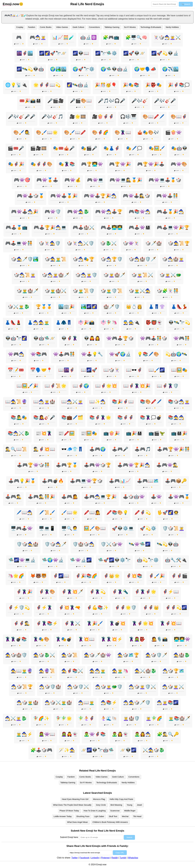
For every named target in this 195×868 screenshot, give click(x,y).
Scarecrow (115, 811)
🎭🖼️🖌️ (157, 148)
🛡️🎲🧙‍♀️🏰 (27, 544)
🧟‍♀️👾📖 (47, 734)
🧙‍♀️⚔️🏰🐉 (145, 671)
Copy (17, 44)
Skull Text (113, 816)
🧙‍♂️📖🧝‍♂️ (86, 703)
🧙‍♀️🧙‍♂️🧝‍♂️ (98, 671)
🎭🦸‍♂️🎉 (16, 164)
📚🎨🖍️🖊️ (151, 402)
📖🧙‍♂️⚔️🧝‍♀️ (72, 402)
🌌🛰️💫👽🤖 (30, 69)
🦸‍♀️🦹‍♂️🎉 (24, 592)
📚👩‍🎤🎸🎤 (44, 417)
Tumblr (123, 858)
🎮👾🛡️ (53, 212)
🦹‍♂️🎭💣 (64, 639)
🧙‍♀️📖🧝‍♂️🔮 (22, 671)
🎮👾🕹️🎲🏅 (30, 196)
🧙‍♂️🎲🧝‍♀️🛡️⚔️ (142, 687)
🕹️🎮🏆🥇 (67, 465)
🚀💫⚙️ (148, 528)
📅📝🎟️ (16, 370)
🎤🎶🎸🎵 (52, 117)
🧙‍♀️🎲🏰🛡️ (16, 655)
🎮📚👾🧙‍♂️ (140, 212)
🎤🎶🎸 (140, 101)
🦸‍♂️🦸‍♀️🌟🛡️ (126, 608)
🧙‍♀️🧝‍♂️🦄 (120, 671)
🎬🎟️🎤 (16, 148)
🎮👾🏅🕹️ (47, 180)
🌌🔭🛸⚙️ (106, 53)
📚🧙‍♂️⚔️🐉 (19, 433)
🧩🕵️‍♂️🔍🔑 (168, 734)
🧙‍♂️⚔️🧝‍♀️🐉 (16, 718)
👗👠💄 (13, 322)
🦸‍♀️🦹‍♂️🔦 (120, 592)
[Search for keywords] (164, 4)
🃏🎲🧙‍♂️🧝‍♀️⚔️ (167, 37)
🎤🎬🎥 (56, 101)
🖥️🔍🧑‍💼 (69, 528)
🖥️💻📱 (47, 528)
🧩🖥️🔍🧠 (136, 37)
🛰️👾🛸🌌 (140, 544)
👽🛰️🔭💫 (179, 322)
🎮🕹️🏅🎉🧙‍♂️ (170, 212)
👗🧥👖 (64, 322)
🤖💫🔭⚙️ (148, 560)
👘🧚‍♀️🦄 (109, 322)
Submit (129, 837)
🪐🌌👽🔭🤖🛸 (98, 750)
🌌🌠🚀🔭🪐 (53, 53)
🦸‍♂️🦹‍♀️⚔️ (72, 623)
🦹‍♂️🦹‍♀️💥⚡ (112, 639)
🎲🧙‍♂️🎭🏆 (84, 259)
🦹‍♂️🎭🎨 (41, 639)
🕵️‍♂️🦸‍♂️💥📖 (44, 449)
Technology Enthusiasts (151, 27)
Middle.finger (130, 811)
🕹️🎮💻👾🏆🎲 (86, 481)
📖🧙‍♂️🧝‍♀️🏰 (44, 402)
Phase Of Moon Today (69, 811)
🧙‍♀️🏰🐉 (182, 655)
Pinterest (105, 858)
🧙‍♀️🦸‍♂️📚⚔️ (72, 671)
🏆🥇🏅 (44, 307)
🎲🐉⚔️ (108, 243)
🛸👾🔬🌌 (81, 560)
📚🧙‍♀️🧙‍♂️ (176, 417)
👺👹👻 (154, 322)
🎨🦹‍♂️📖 (123, 132)
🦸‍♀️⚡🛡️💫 (19, 608)
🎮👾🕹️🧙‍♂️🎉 (25, 212)
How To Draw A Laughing (95, 811)
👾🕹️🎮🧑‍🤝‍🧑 (64, 354)
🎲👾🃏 (131, 243)
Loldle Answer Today (63, 816)
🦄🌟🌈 (16, 576)
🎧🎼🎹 (128, 117)
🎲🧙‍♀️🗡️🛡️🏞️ (25, 259)
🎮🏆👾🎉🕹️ (151, 164)
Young (129, 805)
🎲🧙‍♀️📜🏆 (179, 243)
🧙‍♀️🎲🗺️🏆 (128, 655)
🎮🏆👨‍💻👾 (92, 164)
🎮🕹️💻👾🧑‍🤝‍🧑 (19, 243)
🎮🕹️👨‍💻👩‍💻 (112, 227)
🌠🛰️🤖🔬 (78, 85)
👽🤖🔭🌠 (16, 338)
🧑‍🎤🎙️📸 (159, 639)
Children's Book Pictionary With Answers (110, 822)
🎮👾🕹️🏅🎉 (64, 196)
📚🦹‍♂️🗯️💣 (151, 417)
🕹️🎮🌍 (98, 449)
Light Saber (99, 816)
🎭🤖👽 (179, 148)
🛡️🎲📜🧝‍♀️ (173, 528)
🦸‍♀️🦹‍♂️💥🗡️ (72, 592)
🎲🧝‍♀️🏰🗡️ (114, 275)
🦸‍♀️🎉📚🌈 (86, 576)
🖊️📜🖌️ (47, 512)
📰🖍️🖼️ (66, 433)
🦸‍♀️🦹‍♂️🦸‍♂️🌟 (145, 592)
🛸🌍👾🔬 (53, 560)
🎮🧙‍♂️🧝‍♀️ (38, 37)
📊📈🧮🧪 (63, 37)
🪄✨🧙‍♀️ (67, 750)
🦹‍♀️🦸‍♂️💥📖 (171, 623)
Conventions (94, 27)
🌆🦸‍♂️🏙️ (25, 53)
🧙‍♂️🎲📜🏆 (22, 687)
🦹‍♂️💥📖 (86, 639)
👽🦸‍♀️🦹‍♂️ (69, 338)
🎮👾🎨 (179, 164)
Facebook (84, 858)
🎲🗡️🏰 (154, 243)
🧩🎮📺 (111, 37)
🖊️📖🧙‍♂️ (24, 512)
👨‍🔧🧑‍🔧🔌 (131, 322)
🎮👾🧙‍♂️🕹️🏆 (109, 212)
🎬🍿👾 (173, 132)
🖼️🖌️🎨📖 (95, 528)
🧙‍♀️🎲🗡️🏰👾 (98, 655)
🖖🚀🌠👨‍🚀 (168, 512)
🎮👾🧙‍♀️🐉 (78, 212)
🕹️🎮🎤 (120, 449)
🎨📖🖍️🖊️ (154, 117)
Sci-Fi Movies (130, 27)
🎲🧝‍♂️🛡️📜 (112, 291)
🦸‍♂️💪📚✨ (98, 608)
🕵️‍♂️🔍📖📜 (16, 449)
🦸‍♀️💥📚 (134, 576)
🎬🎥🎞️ (38, 148)
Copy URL (120, 853)
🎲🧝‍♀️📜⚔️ (142, 275)
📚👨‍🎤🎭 (19, 417)
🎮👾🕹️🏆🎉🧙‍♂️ (100, 196)
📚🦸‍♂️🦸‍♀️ (126, 417)
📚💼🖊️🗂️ (72, 417)
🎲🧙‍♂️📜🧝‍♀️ (25, 275)
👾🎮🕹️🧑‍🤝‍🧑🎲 (154, 338)
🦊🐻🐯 (38, 576)
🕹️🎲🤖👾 (134, 497)
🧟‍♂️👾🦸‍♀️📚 (95, 734)
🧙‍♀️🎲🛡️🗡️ (156, 655)
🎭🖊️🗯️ (134, 148)
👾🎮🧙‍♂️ (16, 354)
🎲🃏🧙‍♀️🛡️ (50, 243)
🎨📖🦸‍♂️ (179, 117)
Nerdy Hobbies (172, 27)
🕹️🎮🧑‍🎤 (69, 497)
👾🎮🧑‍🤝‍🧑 (182, 338)
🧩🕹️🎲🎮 (41, 750)
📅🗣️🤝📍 (41, 370)
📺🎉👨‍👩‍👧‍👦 (134, 433)
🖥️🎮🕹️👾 (22, 528)
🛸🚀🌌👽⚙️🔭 (114, 560)
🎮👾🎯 (22, 180)
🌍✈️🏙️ (170, 69)
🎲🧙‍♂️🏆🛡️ (112, 259)
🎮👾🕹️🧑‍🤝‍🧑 (167, 196)
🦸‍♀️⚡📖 (171, 592)
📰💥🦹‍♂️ (44, 433)
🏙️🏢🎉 (66, 307)
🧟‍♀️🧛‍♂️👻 (69, 734)
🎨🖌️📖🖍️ (75, 132)
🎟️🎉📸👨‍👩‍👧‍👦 (30, 101)
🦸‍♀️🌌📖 (61, 576)
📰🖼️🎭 (89, 433)
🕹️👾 (156, 497)
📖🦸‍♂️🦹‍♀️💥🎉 (137, 386)
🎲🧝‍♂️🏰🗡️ (27, 291)
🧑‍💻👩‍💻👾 (182, 639)
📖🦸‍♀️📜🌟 (56, 386)
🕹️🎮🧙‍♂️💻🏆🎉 (100, 497)
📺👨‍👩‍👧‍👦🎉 (179, 433)
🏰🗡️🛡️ (112, 307)
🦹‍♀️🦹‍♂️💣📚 (16, 639)
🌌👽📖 (81, 53)
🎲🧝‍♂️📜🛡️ (84, 291)
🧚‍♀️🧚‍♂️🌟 (64, 718)
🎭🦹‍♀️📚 (67, 164)
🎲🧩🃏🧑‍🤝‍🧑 (168, 291)
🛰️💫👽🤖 (168, 544)
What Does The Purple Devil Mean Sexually (72, 805)
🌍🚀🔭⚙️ (84, 69)
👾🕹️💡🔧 (92, 354)
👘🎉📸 (86, 322)
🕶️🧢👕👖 (72, 449)
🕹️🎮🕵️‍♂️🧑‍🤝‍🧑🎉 (41, 497)
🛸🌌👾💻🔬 (22, 560)
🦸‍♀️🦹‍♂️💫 (98, 592)
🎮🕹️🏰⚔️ (84, 227)
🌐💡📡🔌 (16, 85)
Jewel (139, 805)
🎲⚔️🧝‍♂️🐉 (19, 307)
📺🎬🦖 (157, 433)
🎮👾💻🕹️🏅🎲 (165, 180)
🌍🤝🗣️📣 (145, 69)
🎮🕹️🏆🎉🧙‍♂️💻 (50, 227)
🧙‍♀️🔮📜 (47, 671)
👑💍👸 (134, 307)
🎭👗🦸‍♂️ (112, 148)
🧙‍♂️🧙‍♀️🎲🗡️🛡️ (137, 703)
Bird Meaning (116, 805)
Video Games (62, 27)
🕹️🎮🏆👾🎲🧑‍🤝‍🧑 (33, 465)
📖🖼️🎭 (179, 370)
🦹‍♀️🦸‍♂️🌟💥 (143, 623)
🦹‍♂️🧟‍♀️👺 (137, 639)
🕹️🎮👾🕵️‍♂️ (167, 465)
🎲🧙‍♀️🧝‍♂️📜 (56, 259)
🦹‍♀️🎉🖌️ (95, 623)
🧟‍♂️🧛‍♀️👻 (120, 734)
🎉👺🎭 (154, 85)
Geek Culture (78, 27)
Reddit (115, 858)
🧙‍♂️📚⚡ (109, 703)
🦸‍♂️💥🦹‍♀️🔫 (69, 608)
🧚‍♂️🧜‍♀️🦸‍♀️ (86, 718)
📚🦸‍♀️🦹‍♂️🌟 (100, 417)
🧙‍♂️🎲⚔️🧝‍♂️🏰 (58, 703)
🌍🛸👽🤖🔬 (114, 69)
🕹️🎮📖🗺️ (148, 481)
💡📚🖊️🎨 (148, 354)
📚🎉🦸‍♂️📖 (123, 402)
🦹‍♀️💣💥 (117, 623)
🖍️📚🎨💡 (117, 512)
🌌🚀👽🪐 (134, 53)
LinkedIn (95, 858)
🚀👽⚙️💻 (123, 528)
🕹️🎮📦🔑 (176, 481)
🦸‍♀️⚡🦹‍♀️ (44, 608)
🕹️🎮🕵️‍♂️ (13, 497)
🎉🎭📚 (131, 85)
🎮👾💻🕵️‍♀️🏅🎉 (126, 180)
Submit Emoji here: (69, 837)
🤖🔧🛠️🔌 (176, 560)
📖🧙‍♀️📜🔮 (16, 402)
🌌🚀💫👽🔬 (165, 53)
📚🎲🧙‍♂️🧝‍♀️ (179, 402)
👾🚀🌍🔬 (120, 354)
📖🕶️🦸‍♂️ (134, 370)
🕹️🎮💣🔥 (53, 481)
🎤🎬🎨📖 (81, 101)
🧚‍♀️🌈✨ (41, 718)
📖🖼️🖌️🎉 (27, 386)
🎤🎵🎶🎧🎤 (112, 101)
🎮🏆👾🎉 (120, 164)
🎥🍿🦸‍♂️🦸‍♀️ (103, 117)
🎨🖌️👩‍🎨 (22, 132)
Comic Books (46, 27)
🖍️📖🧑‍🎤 (92, 512)
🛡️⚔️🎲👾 (112, 544)
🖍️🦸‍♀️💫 (143, 512)
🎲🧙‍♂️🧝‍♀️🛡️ (86, 275)
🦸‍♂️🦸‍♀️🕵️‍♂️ (22, 623)
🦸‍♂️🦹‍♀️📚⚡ (47, 623)
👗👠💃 (179, 307)
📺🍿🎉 (112, 433)
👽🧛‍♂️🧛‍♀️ (92, 338)
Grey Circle (101, 805)
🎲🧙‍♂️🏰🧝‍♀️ (173, 259)
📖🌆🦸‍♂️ (66, 370)
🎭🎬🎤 (89, 148)
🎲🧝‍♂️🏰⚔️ (56, 291)
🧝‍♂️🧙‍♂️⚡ (24, 734)
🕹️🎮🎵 (143, 449)
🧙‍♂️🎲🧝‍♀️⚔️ (173, 687)
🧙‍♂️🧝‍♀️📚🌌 (168, 703)
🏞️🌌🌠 (89, 307)
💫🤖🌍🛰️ (176, 354)
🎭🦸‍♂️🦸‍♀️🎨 (41, 164)
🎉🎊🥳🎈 (106, 85)
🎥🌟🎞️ (78, 117)
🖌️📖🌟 (69, 512)
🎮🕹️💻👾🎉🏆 (173, 227)
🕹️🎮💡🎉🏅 (22, 481)
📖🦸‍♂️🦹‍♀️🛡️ (168, 386)
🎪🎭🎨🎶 (148, 132)
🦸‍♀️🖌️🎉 (157, 576)
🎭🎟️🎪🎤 (64, 148)
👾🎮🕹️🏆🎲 (120, 338)
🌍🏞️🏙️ (58, 69)
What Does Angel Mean (77, 822)
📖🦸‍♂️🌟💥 (106, 386)
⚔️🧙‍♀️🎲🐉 (154, 750)
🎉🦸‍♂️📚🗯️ (179, 85)
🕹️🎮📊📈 (120, 481)
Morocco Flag (99, 799)
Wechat (125, 816)
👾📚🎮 (39, 354)
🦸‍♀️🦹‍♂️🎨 (47, 592)
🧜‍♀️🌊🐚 (109, 718)
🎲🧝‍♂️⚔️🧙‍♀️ (140, 291)
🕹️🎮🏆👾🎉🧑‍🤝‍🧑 (173, 449)
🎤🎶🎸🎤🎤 (22, 117)
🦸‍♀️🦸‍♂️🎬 (179, 576)
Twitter (75, 858)
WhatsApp (133, 858)
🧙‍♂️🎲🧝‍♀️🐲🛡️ (109, 687)
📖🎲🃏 (112, 370)
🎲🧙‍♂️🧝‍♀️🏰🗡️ (56, 275)
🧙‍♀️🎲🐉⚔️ (44, 655)
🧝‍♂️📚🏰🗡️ (179, 718)
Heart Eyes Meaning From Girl (75, 799)
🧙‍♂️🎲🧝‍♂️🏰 (27, 703)
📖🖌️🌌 (157, 370)
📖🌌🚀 (89, 370)
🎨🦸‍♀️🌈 (100, 132)
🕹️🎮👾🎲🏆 (98, 465)
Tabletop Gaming (112, 27)
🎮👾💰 (73, 180)
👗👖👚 (157, 307)
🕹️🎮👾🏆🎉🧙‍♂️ (134, 465)
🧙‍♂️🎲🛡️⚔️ (78, 687)
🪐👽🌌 (128, 750)
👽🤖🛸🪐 (44, 338)
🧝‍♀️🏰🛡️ (131, 718)
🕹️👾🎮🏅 (179, 497)
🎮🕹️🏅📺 (17, 227)
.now (11, 4)
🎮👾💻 (95, 180)
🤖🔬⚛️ (88, 37)
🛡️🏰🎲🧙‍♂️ (84, 544)
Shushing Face (83, 816)
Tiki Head (137, 816)
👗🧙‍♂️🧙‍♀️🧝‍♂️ (38, 322)
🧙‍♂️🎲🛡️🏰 (50, 687)
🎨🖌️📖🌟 (47, 132)
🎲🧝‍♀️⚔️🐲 (170, 275)
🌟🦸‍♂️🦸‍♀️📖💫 (47, 85)
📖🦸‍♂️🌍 (81, 386)
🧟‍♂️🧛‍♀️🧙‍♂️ (143, 734)
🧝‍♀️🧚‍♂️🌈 (154, 718)
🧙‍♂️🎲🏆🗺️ (173, 671)
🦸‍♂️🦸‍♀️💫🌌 (176, 608)
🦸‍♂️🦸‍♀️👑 (151, 608)
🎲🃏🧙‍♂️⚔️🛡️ (80, 243)
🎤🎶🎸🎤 (165, 101)
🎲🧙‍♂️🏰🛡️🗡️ (142, 259)
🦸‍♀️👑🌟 (112, 576)
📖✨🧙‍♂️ (98, 402)
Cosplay (20, 27)
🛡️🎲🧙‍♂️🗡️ (56, 544)
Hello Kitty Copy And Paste (121, 799)
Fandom (32, 27)
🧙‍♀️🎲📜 (69, 655)
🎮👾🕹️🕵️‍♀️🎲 (136, 196)
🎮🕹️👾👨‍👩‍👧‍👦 (140, 227)
